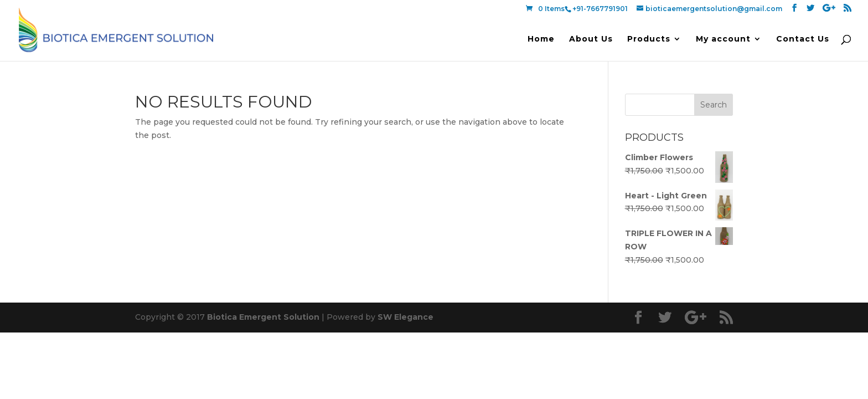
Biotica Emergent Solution (263, 317)
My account (723, 39)
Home (541, 39)
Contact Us (803, 39)
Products (649, 39)
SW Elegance (405, 317)
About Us (591, 39)
